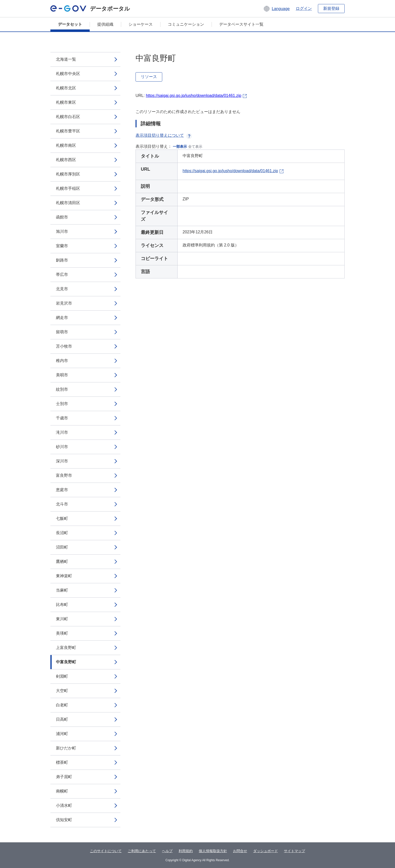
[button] (276, 9)
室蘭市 (62, 246)
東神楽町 (64, 576)
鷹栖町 (62, 562)
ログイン (304, 8)
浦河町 (62, 734)
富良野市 (64, 475)
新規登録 (331, 8)
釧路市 (62, 260)
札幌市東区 (66, 102)
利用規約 (186, 851)
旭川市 (62, 231)
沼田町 (62, 547)
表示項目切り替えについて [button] (164, 135)
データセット (70, 24)
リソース (149, 77)
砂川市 (62, 447)
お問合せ (240, 851)
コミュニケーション (186, 24)
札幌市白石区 (68, 117)
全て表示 (195, 147)
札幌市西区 (66, 160)
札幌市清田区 (68, 203)
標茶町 (62, 762)
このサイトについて (106, 851)
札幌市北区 (66, 88)
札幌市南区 (66, 145)
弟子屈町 (64, 777)
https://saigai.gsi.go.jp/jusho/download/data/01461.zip (194, 96)
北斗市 (62, 504)
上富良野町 (66, 648)
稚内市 (62, 361)
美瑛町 (62, 633)
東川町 (62, 619)
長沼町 (62, 533)
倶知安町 (64, 820)
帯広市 (62, 275)
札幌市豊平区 (68, 131)
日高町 (62, 719)
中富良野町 (66, 662)
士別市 (62, 404)
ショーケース (141, 24)
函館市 (62, 217)
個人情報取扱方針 (213, 851)
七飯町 (62, 518)
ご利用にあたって (142, 851)
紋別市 (62, 389)
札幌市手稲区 (68, 188)
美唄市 (62, 375)
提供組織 (105, 24)
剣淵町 (62, 676)
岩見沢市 (64, 303)
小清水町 (64, 805)
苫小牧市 (64, 346)
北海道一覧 (66, 59)
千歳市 (62, 418)
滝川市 (62, 432)
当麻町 (62, 590)
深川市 (62, 461)
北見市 (62, 289)
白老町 (62, 705)
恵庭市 (62, 490)
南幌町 (62, 791)
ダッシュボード (266, 851)
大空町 (62, 691)
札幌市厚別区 (68, 174)
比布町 (62, 605)
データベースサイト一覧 (241, 24)
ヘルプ (167, 851)
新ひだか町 (66, 748)
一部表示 (180, 147)
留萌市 (62, 332)
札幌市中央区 (68, 74)
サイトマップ (294, 851)
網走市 (62, 318)
